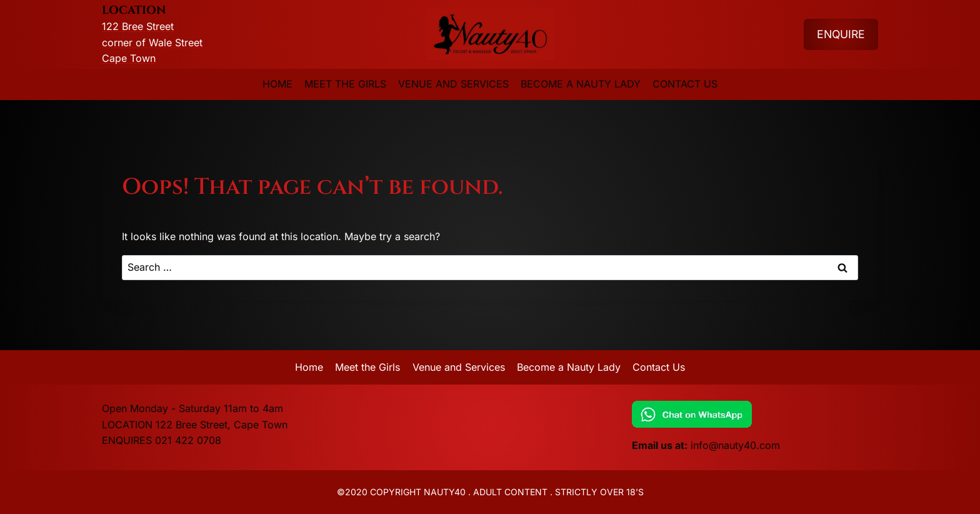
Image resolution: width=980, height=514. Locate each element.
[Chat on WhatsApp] (755, 414)
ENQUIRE (841, 34)
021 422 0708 (188, 440)
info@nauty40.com (735, 445)
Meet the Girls (345, 84)
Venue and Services (453, 84)
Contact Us (685, 84)
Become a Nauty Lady (581, 84)
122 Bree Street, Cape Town (222, 425)
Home (277, 84)
